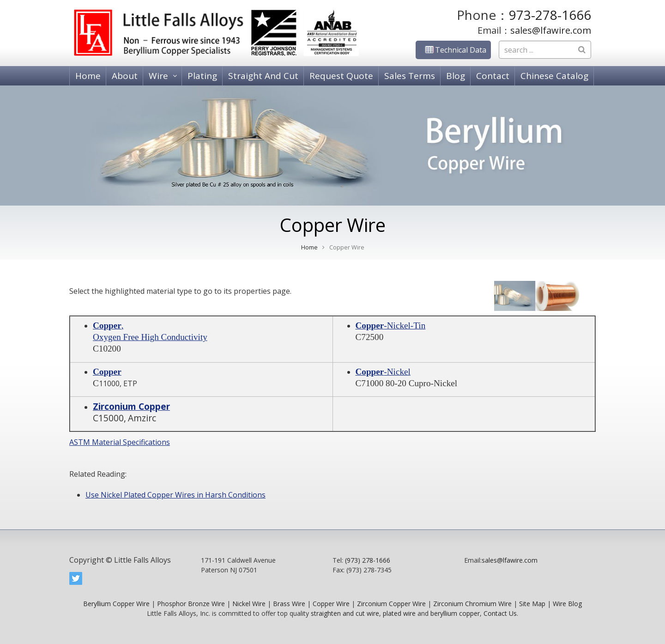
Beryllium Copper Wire (116, 604)
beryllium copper (455, 613)
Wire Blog (567, 604)
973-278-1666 (550, 15)
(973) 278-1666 (368, 560)
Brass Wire (289, 604)
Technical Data (453, 50)
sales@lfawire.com (551, 30)
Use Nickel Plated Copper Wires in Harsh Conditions (175, 495)
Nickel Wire (249, 604)
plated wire (399, 613)
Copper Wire (331, 604)
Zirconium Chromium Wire (472, 604)
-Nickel (383, 372)
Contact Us (500, 613)
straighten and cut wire (345, 613)
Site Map (532, 604)
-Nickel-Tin (391, 325)
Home (309, 247)
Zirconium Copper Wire (391, 604)
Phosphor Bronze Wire (191, 604)
